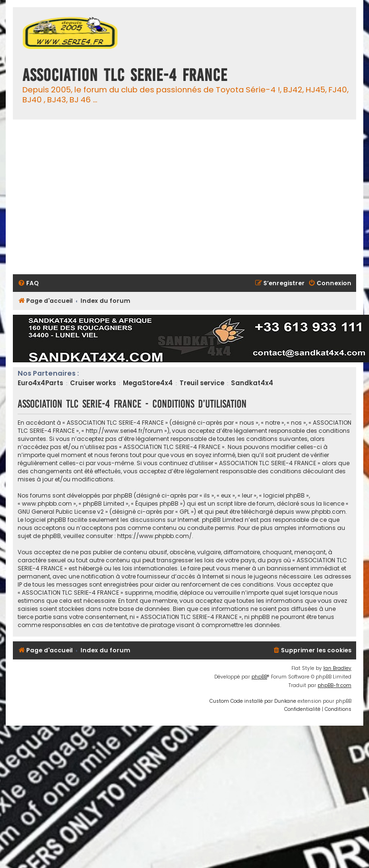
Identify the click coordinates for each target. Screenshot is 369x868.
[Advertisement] (89, 197)
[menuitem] (28, 284)
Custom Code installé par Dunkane (253, 701)
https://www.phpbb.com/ (155, 536)
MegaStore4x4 (148, 383)
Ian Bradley (337, 668)
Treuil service (202, 383)
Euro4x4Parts (40, 383)
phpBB (259, 677)
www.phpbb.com (321, 512)
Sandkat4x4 (252, 383)
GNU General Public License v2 (61, 512)
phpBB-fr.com (334, 685)
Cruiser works (93, 383)
